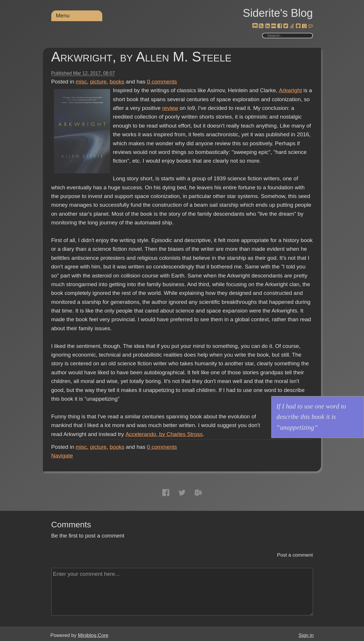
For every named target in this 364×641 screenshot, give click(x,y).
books (117, 82)
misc (81, 82)
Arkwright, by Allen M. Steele (141, 57)
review (170, 108)
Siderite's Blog (278, 13)
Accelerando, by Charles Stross (164, 434)
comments (162, 82)
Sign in (306, 635)
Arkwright (290, 90)
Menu (63, 16)
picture (98, 82)
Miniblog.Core (93, 635)
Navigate (62, 456)
